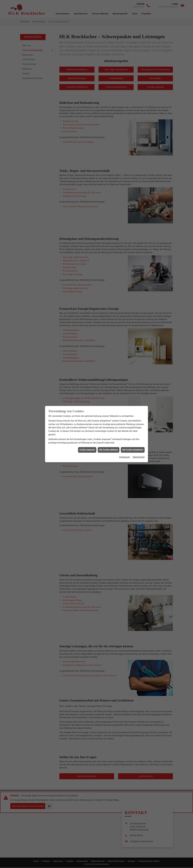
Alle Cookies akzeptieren (133, 313)
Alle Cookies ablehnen (109, 313)
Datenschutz (139, 321)
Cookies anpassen (87, 313)
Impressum (125, 321)
